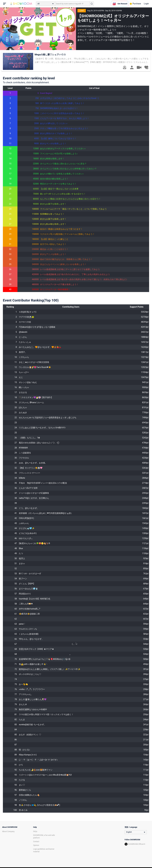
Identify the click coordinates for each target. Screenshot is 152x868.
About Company (8, 831)
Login (146, 4)
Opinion (36, 845)
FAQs (35, 831)
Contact (36, 842)
